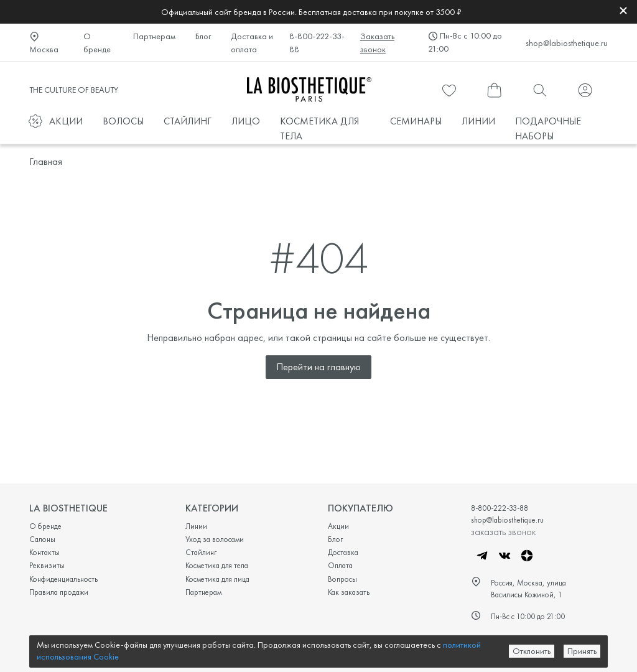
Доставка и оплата (252, 43)
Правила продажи (59, 592)
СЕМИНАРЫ (416, 121)
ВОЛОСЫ (123, 121)
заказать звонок (503, 531)
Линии (196, 526)
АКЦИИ (66, 121)
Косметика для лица (217, 579)
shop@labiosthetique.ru (567, 43)
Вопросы (342, 579)
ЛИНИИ (478, 121)
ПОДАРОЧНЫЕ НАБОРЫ (548, 128)
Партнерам (154, 36)
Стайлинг (201, 552)
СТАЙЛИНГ (188, 121)
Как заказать (349, 592)
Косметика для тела (217, 565)
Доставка (343, 552)
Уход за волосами (215, 539)
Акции (338, 526)
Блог (203, 36)
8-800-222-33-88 (317, 43)
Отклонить (532, 651)
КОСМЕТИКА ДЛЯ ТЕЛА (319, 128)
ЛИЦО (246, 121)
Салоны (42, 539)
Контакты (44, 552)
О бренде (97, 43)
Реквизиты (47, 565)
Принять (582, 651)
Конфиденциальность (63, 579)
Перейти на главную (318, 367)
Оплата (340, 565)
